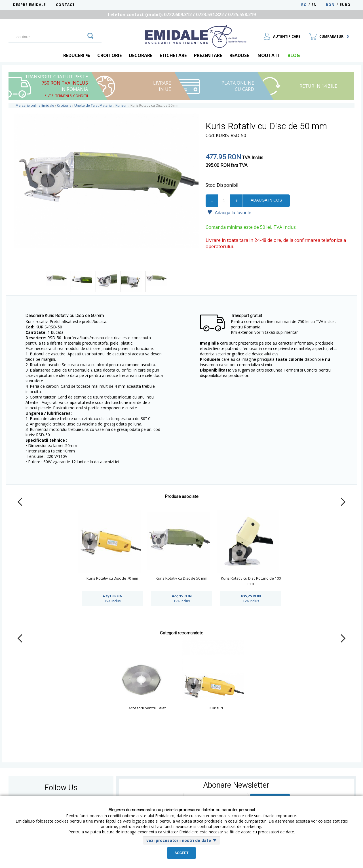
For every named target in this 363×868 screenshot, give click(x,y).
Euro (345, 5)
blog (294, 55)
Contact (65, 5)
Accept (181, 853)
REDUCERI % (77, 55)
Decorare (141, 55)
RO (304, 5)
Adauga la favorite (229, 212)
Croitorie (109, 55)
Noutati (268, 55)
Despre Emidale (29, 5)
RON (330, 5)
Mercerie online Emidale (35, 105)
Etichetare (173, 55)
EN (318, 5)
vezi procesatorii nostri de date (179, 840)
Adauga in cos (266, 200)
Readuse (239, 55)
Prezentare (208, 55)
